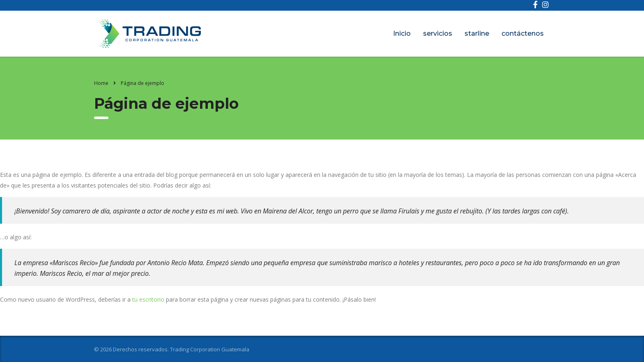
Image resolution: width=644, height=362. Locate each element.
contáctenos (523, 33)
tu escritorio (148, 299)
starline (477, 33)
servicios (438, 33)
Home (101, 83)
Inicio (402, 33)
